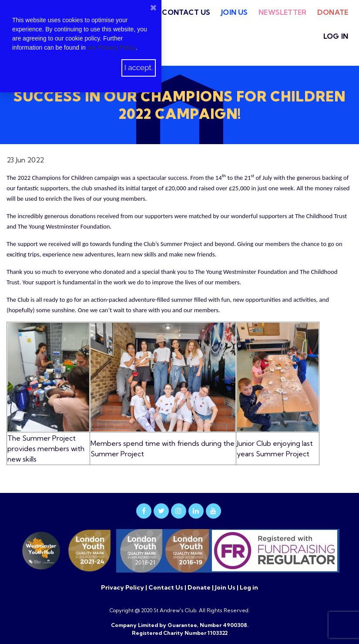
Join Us (234, 12)
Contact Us (186, 12)
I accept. (139, 67)
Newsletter (282, 12)
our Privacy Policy (112, 47)
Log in (336, 36)
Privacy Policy (123, 587)
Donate (333, 12)
